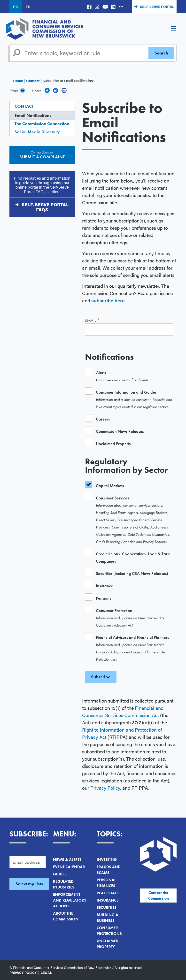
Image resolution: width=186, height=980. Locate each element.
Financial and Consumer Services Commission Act (123, 711)
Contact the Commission (159, 895)
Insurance (108, 900)
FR (28, 7)
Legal (46, 972)
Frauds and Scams (109, 870)
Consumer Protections (109, 931)
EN (16, 7)
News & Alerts (67, 860)
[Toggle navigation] (173, 29)
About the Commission (66, 916)
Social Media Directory (37, 132)
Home (18, 80)
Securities (107, 907)
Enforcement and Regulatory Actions (70, 900)
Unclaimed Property (108, 944)
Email (93, 320)
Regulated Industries (64, 884)
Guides (60, 874)
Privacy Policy (105, 788)
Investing (107, 860)
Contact (33, 80)
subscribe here (108, 300)
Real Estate (108, 893)
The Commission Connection (42, 124)
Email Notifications (33, 115)
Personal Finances (106, 883)
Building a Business (107, 918)
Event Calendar (69, 867)
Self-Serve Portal (157, 7)
